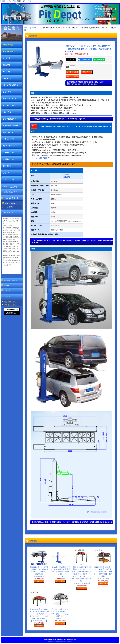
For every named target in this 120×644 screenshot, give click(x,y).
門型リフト (7, 78)
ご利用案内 (75, 19)
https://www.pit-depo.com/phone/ (60, 641)
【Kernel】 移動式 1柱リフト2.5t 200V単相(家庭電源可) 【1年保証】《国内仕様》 (60, 572)
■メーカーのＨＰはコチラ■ (42, 158)
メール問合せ (86, 19)
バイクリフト (8, 112)
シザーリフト (8, 92)
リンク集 (7, 290)
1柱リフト (7, 58)
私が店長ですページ (10, 272)
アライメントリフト (10, 180)
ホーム (27, 28)
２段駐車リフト (9, 153)
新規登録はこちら (11, 302)
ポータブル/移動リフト (12, 85)
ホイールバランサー (10, 132)
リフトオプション (10, 105)
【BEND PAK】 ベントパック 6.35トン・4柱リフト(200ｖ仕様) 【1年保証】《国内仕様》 (60, 614)
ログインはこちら (11, 305)
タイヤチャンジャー (10, 126)
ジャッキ (6, 173)
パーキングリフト (10, 99)
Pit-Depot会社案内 (10, 187)
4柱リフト (7, 72)
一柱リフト (36, 28)
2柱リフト (7, 65)
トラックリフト (9, 139)
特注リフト (7, 166)
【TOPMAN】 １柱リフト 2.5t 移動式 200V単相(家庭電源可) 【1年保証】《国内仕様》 (39, 572)
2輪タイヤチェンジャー (12, 146)
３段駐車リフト (9, 159)
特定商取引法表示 (10, 280)
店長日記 (7, 285)
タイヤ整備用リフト (10, 119)
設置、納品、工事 (10, 192)
